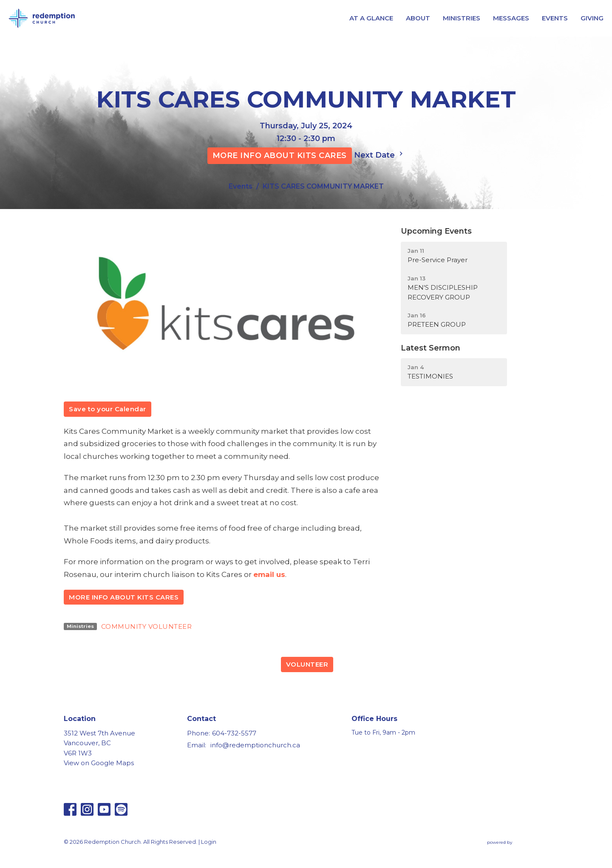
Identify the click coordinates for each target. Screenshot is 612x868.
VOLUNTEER (307, 664)
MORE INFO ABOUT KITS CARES (280, 156)
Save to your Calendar (108, 409)
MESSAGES (511, 18)
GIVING (592, 18)
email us (269, 574)
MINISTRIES (462, 18)
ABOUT (418, 18)
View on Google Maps (99, 763)
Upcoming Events (436, 231)
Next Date (380, 155)
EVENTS (555, 18)
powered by (518, 842)
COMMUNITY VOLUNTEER (147, 626)
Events (241, 186)
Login (209, 842)
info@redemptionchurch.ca (255, 745)
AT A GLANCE (371, 18)
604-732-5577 (234, 733)
